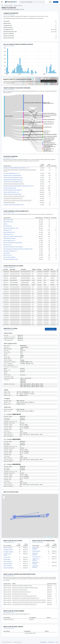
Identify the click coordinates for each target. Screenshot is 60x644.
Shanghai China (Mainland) (36, 548)
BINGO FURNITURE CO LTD (9, 232)
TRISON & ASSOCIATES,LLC (49, 138)
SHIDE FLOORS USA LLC (49, 103)
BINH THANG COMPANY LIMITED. (11, 259)
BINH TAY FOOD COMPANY (9, 257)
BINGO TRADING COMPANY (9, 238)
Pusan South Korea (36, 557)
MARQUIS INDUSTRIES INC (49, 120)
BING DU (5, 224)
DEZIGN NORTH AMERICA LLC (50, 113)
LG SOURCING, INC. (48, 127)
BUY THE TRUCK (47, 148)
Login (50, 2)
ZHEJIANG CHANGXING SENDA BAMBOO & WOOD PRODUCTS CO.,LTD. (19, 186)
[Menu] (2, 2)
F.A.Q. (57, 642)
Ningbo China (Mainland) (35, 554)
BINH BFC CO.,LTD (7, 245)
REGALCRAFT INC (47, 142)
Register (56, 2)
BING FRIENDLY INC (8, 226)
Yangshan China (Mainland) (36, 560)
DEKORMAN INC (47, 117)
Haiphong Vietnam (36, 551)
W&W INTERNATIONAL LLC (49, 143)
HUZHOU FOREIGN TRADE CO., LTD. (11, 192)
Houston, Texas (7, 557)
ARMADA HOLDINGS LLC (49, 124)
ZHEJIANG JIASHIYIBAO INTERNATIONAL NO (34, 135)
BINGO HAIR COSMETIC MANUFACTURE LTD (13, 236)
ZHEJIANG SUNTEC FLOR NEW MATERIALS (33, 128)
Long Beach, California (8, 550)
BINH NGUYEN (7, 253)
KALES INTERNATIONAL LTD (49, 147)
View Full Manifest (51, 329)
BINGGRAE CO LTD (7, 230)
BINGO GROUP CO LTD (8, 234)
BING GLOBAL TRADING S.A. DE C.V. (11, 228)
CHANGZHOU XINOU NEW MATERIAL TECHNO (13, 205)
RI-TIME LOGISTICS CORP (49, 139)
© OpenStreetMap (50, 537)
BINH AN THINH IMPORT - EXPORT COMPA (13, 243)
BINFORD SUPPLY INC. (8, 222)
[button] (4, 496)
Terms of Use (51, 642)
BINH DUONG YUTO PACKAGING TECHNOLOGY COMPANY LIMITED (18, 249)
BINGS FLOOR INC (9, 116)
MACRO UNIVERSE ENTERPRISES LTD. (51, 136)
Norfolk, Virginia (7, 559)
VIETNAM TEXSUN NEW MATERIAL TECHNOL (34, 132)
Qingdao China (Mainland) (36, 563)
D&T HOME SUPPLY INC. (49, 149)
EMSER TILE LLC (47, 131)
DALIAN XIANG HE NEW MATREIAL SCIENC (33, 140)
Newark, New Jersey (8, 561)
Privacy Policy (43, 642)
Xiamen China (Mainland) (35, 567)
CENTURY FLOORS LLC (48, 151)
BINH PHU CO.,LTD (8, 255)
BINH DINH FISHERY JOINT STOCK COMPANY (13, 247)
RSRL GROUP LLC (47, 150)
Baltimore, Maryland (8, 548)
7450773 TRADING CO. (48, 140)
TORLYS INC (46, 133)
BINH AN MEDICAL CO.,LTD (9, 241)
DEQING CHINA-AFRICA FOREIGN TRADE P (13, 194)
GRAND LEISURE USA (48, 146)
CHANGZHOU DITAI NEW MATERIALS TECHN (34, 137)
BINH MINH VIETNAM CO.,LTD (10, 251)
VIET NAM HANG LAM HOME (10, 188)
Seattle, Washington (8, 564)
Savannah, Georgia (7, 566)
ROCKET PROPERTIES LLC (49, 122)
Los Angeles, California (8, 552)
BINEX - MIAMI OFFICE (8, 220)
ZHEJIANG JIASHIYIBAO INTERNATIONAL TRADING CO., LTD (37, 103)
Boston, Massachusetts (8, 568)
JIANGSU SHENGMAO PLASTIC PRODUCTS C (13, 190)
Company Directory (9, 6)
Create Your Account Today (49, 81)
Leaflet (45, 537)
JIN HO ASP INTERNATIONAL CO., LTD (32, 122)
